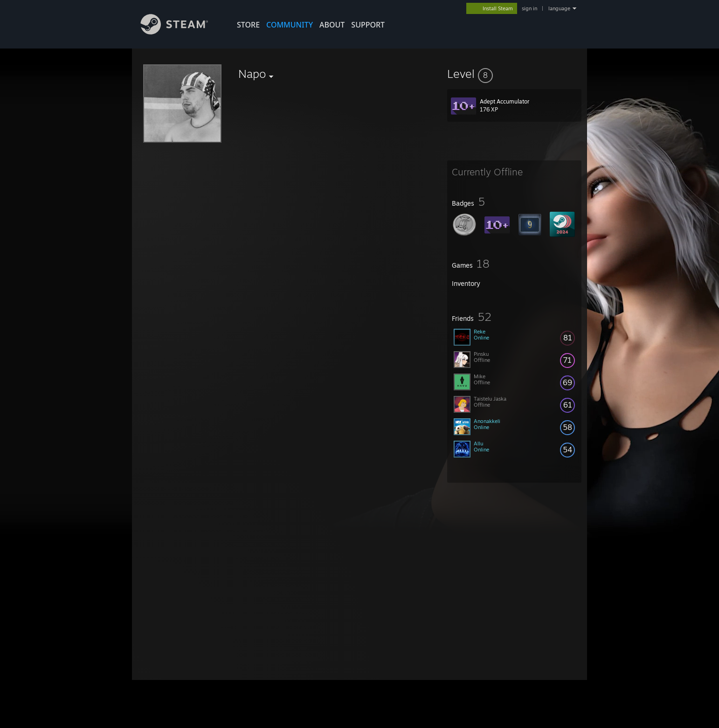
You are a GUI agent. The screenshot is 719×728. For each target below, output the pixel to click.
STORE (248, 25)
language (559, 8)
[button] (514, 74)
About (332, 25)
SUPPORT (368, 25)
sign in (529, 8)
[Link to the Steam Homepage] (181, 32)
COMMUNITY (290, 25)
